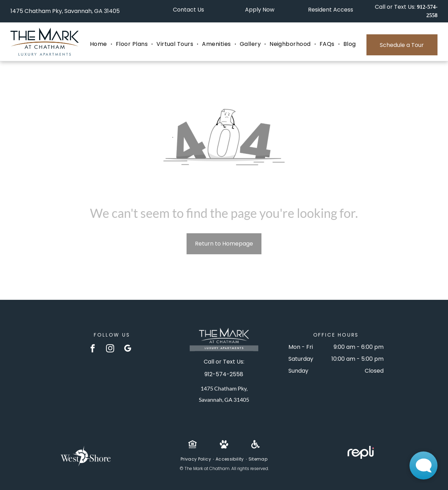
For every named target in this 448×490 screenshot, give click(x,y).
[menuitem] (99, 44)
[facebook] (93, 349)
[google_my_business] (128, 349)
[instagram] (110, 349)
